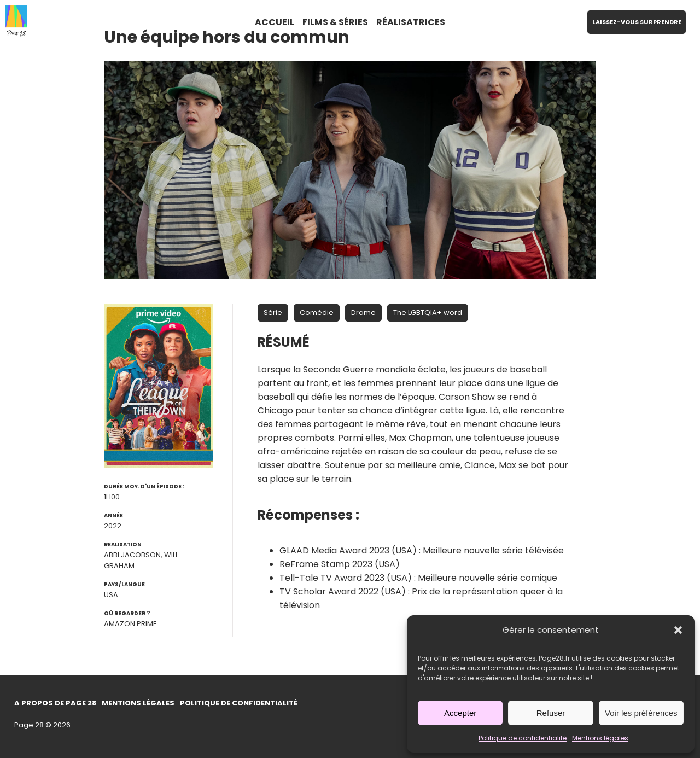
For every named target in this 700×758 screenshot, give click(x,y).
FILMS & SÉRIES (335, 22)
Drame (363, 313)
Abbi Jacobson (132, 555)
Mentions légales (600, 738)
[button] (678, 630)
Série (273, 313)
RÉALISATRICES (411, 22)
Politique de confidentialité (523, 738)
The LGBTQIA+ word (428, 313)
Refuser (551, 713)
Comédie (317, 313)
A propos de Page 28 (55, 703)
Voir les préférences (641, 713)
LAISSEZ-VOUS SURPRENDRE (637, 22)
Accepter (460, 713)
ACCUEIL (275, 22)
